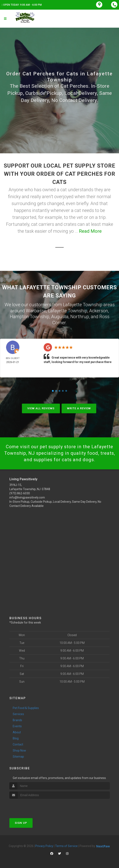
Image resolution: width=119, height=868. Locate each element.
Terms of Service (66, 846)
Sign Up (21, 823)
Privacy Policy (44, 846)
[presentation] (32, 807)
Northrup (80, 317)
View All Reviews (41, 408)
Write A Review (79, 408)
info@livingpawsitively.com (27, 497)
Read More (90, 231)
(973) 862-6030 (20, 493)
